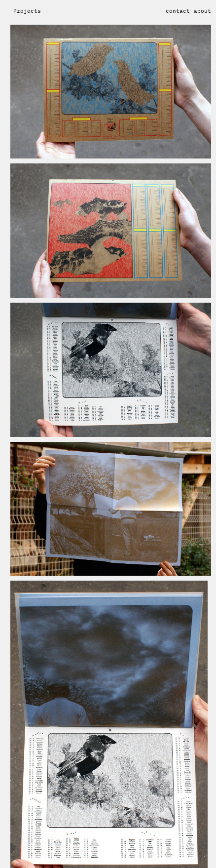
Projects (27, 11)
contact (178, 11)
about (202, 11)
